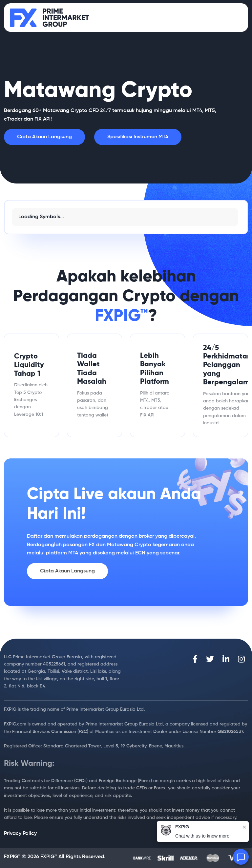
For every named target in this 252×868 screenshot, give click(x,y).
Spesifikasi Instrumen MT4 (138, 137)
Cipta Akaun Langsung (44, 137)
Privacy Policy (20, 834)
